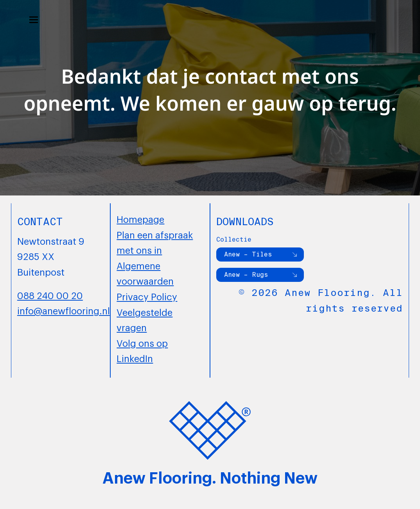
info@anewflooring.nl (64, 310)
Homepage (140, 219)
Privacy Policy (147, 296)
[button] (34, 20)
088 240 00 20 (50, 295)
